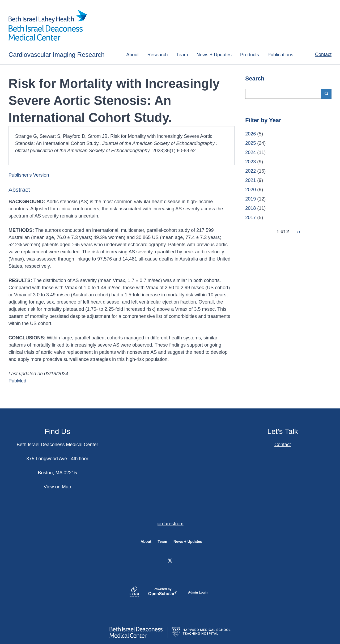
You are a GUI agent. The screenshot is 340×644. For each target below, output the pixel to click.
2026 (250, 134)
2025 (250, 143)
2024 (250, 152)
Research (157, 55)
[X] (170, 561)
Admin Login (198, 592)
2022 (250, 171)
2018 (250, 208)
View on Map (57, 487)
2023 (250, 162)
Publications (280, 55)
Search (328, 94)
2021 (250, 180)
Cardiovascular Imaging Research (57, 55)
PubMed (17, 381)
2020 (250, 190)
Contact (323, 54)
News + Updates (214, 55)
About (132, 55)
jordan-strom (170, 524)
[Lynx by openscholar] (139, 592)
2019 (250, 199)
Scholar (163, 592)
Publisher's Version (29, 175)
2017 (250, 217)
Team (182, 55)
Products (250, 55)
